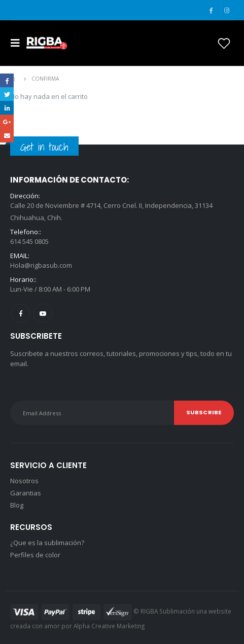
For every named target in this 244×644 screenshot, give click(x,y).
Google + (7, 121)
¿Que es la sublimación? (47, 543)
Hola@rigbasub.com (41, 265)
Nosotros (24, 481)
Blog (17, 505)
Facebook (21, 313)
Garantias (26, 493)
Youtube (43, 313)
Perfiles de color (35, 555)
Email (7, 136)
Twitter (7, 94)
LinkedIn (7, 108)
